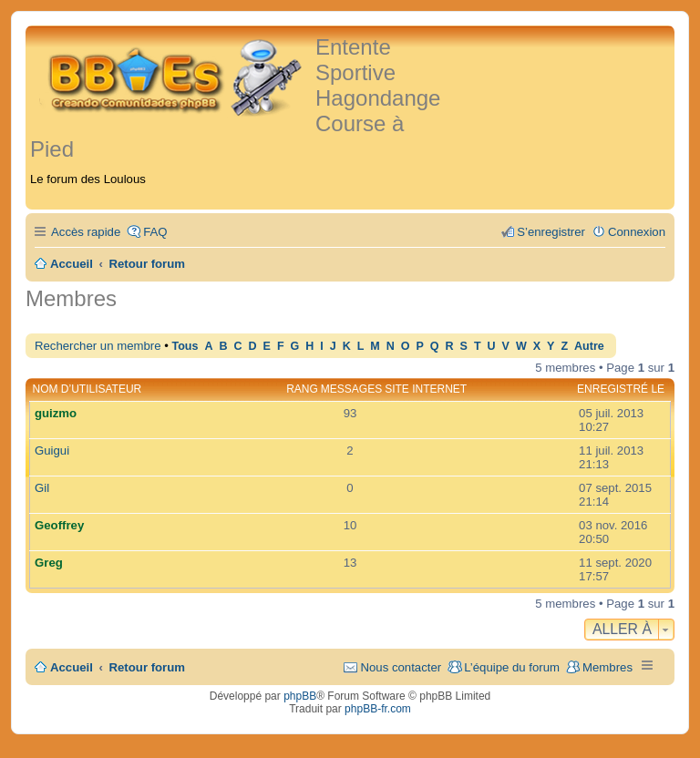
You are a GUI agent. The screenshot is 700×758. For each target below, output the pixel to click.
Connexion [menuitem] (637, 232)
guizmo (56, 413)
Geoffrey (59, 525)
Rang (302, 389)
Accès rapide (86, 232)
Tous (185, 346)
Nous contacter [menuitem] (401, 667)
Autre (589, 346)
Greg (49, 563)
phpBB (300, 696)
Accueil (72, 667)
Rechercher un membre (98, 346)
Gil (42, 488)
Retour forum (148, 667)
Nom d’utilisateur (87, 389)
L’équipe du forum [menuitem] (512, 667)
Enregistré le (621, 389)
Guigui (52, 451)
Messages (351, 389)
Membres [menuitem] (607, 667)
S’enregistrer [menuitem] (551, 232)
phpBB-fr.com (378, 709)
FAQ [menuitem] (155, 232)
